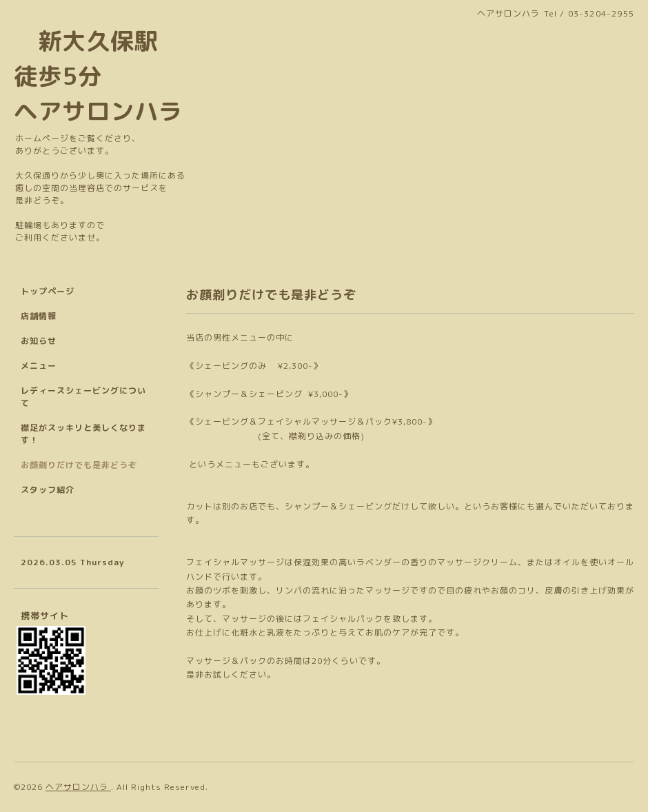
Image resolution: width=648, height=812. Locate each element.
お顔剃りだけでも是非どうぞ (79, 465)
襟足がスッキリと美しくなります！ (83, 434)
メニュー (39, 366)
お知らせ (39, 341)
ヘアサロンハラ (78, 787)
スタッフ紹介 (48, 490)
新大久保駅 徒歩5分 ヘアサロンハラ (98, 76)
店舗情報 (39, 316)
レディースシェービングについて (83, 397)
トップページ (48, 291)
